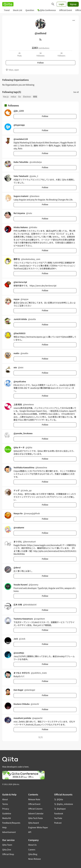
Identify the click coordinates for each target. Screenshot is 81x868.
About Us (32, 845)
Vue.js (6, 97)
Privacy (6, 809)
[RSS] (40, 39)
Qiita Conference (47, 10)
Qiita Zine (7, 850)
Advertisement (9, 832)
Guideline (7, 813)
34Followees (40, 54)
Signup (73, 4)
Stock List (17, 10)
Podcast (58, 823)
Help (4, 827)
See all (76, 92)
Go (20, 97)
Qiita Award (34, 823)
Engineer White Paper (38, 827)
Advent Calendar (36, 813)
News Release (35, 859)
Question (30, 10)
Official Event (65, 10)
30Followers (62, 54)
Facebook (59, 813)
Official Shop (8, 854)
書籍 (35, 97)
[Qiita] (8, 4)
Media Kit (7, 818)
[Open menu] (74, 20)
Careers (32, 850)
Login (62, 4)
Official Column (35, 809)
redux (13, 97)
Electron (27, 97)
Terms (5, 804)
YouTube (58, 818)
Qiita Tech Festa (35, 818)
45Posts (19, 54)
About (5, 799)
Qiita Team (7, 845)
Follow (40, 63)
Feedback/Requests (11, 823)
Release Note (34, 799)
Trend (7, 10)
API (30, 832)
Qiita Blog (33, 854)
